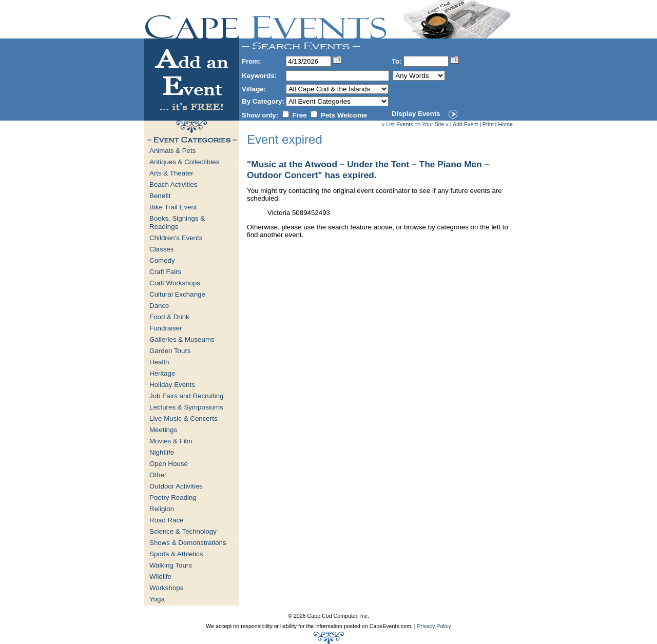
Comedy (162, 260)
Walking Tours (171, 565)
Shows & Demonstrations (188, 543)
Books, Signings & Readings (177, 222)
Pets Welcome (344, 115)
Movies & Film (171, 441)
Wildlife (160, 577)
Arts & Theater (171, 173)
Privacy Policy (434, 626)
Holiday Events (172, 385)
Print (488, 124)
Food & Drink (169, 317)
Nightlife (162, 452)
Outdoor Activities (176, 486)
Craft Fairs (165, 272)
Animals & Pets (172, 151)
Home (506, 124)
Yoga (157, 599)
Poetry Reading (173, 497)
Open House (169, 464)
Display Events (416, 114)
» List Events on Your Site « (415, 124)
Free (300, 115)
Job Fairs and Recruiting (186, 396)
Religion (162, 509)
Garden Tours (170, 351)
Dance (159, 306)
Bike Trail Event (173, 207)
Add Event (465, 124)
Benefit (160, 196)
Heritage (162, 373)
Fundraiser (166, 328)
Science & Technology (183, 531)
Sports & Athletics (176, 554)
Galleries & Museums (182, 339)
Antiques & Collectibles (184, 162)
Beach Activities (173, 184)
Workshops (166, 588)
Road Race (167, 520)
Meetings (163, 430)
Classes (161, 249)
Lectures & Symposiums (186, 407)
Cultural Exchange (177, 294)
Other (158, 475)
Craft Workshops (175, 283)
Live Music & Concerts (183, 418)
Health (159, 362)
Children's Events (176, 238)
